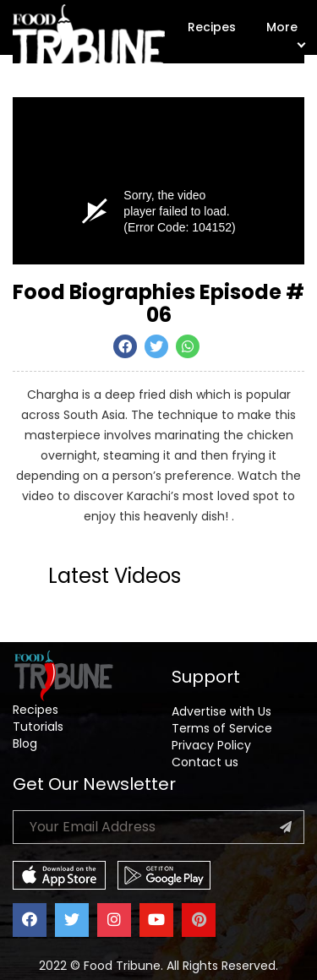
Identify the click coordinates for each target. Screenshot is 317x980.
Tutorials (38, 727)
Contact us (205, 762)
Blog (25, 743)
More (285, 33)
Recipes (212, 27)
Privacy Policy (211, 745)
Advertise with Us (221, 711)
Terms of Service (222, 728)
